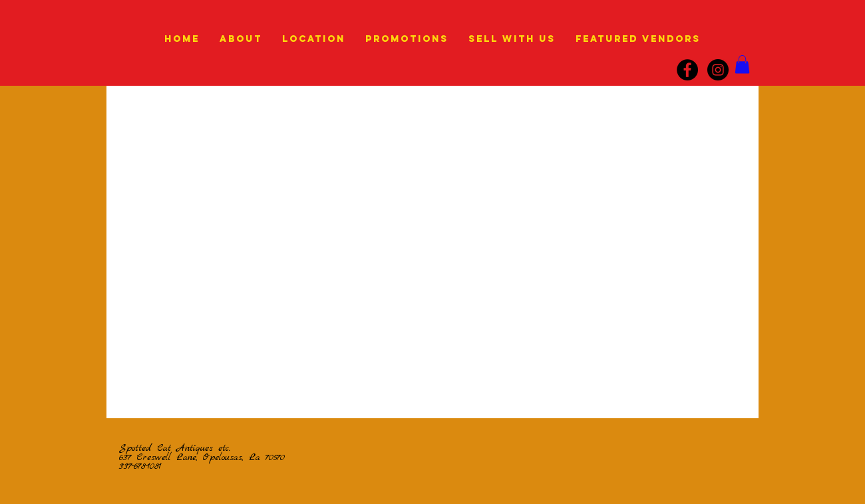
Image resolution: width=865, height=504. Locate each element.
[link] (742, 64)
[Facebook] (687, 70)
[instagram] (718, 70)
